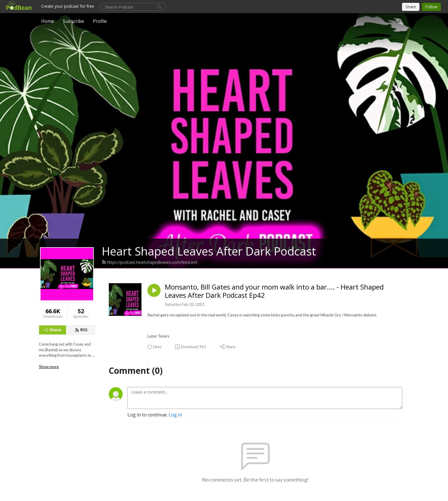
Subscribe (73, 21)
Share (53, 330)
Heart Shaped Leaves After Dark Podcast (209, 251)
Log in (175, 415)
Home (48, 21)
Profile (100, 21)
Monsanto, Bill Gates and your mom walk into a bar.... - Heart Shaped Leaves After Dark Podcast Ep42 (274, 291)
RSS (81, 330)
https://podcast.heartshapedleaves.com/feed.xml (149, 262)
